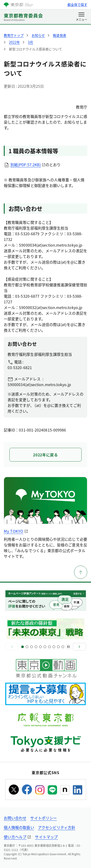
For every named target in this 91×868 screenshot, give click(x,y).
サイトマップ (46, 837)
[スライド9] (58, 647)
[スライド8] (54, 647)
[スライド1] (23, 647)
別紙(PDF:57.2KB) (26, 165)
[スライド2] (27, 647)
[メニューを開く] (81, 17)
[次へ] (79, 647)
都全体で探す (77, 4)
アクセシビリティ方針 (57, 827)
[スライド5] (40, 647)
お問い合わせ (15, 818)
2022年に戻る (45, 455)
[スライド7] (49, 647)
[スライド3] (31, 647)
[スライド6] (45, 647)
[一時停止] (68, 647)
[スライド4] (36, 647)
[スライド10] (63, 647)
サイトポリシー (43, 818)
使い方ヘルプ (15, 837)
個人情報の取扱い (19, 827)
